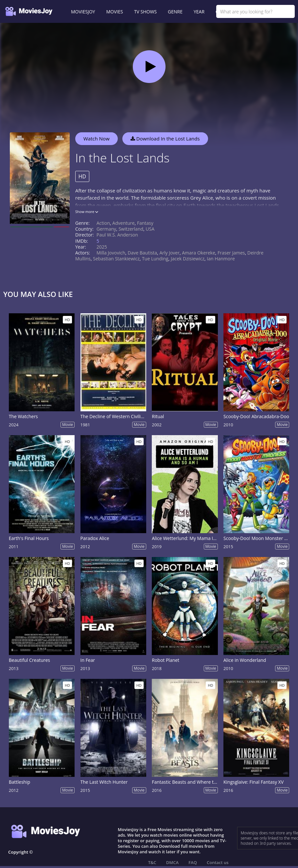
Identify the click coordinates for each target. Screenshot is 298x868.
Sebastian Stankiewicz (116, 259)
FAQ (193, 862)
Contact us (218, 862)
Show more (87, 212)
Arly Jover (169, 253)
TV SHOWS (145, 12)
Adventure (123, 223)
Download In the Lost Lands (165, 139)
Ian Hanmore (221, 259)
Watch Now (96, 139)
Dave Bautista (142, 253)
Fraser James (231, 253)
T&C (152, 862)
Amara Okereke (199, 253)
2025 (102, 247)
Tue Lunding (155, 259)
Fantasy (145, 223)
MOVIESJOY (83, 12)
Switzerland (131, 229)
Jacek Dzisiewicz (188, 259)
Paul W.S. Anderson (117, 235)
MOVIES (115, 12)
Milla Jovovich (111, 253)
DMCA (172, 862)
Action (103, 223)
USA (150, 229)
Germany (106, 229)
